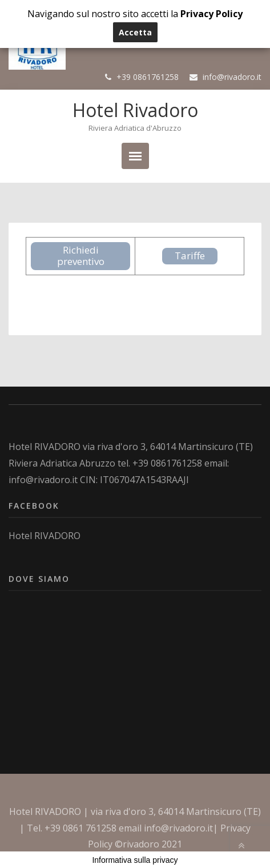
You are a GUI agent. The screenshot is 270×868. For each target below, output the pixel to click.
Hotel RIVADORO (45, 447)
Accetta (135, 32)
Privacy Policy (211, 14)
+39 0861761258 (148, 77)
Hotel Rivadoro (135, 110)
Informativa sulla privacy (135, 860)
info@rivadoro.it (232, 77)
